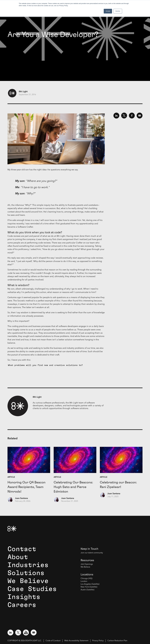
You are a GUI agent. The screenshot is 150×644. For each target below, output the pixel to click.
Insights (24, 597)
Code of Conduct (53, 641)
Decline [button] (118, 11)
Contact (22, 549)
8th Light (23, 92)
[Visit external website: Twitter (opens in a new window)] (18, 633)
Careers (22, 605)
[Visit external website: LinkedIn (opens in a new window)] (10, 633)
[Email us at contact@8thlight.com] (34, 633)
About (18, 557)
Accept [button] (108, 11)
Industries (28, 565)
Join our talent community (92, 553)
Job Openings (87, 564)
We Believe (28, 581)
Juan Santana (21, 498)
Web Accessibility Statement (76, 641)
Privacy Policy (98, 641)
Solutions (26, 573)
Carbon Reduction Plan (117, 641)
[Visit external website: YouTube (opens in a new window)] (26, 633)
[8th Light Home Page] (12, 529)
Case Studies (32, 589)
